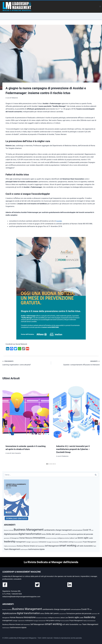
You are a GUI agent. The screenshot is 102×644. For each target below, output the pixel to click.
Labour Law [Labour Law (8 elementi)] (73, 538)
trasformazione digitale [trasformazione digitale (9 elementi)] (36, 549)
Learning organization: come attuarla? (26, 363)
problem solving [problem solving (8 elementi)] (68, 542)
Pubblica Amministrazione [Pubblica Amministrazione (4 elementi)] (10, 546)
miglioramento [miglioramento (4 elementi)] (35, 542)
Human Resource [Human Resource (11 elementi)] (26, 538)
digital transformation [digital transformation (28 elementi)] (30, 534)
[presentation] (26, 412)
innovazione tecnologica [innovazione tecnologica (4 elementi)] (51, 538)
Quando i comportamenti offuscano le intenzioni (76, 363)
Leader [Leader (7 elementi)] (91, 538)
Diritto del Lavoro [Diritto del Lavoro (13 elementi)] (53, 534)
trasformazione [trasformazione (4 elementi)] (24, 550)
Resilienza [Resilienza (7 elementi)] (20, 546)
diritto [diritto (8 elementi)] (44, 534)
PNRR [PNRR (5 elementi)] (61, 542)
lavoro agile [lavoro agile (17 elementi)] (83, 538)
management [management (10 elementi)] (21, 542)
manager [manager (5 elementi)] (28, 542)
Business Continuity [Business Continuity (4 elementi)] (9, 530)
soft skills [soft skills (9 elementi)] (80, 546)
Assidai (59, 221)
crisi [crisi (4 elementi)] (92, 530)
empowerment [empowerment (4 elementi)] (64, 534)
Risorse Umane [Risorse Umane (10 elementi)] (29, 546)
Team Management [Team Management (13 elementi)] (12, 549)
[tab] (47, 464)
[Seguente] (96, 423)
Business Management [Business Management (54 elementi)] (29, 530)
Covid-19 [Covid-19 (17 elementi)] (87, 530)
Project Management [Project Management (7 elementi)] (89, 542)
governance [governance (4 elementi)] (7, 538)
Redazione (15, 98)
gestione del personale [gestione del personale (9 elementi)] (85, 534)
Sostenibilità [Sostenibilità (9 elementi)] (88, 546)
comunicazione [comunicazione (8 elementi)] (77, 530)
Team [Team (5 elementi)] (95, 546)
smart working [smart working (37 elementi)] (68, 545)
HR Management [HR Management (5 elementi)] (14, 538)
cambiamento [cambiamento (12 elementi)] (49, 530)
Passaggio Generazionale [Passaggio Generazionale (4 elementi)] (53, 542)
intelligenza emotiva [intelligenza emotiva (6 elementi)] (63, 538)
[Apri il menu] (100, 6)
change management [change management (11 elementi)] (64, 530)
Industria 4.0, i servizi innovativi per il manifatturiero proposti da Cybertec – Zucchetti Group (73, 449)
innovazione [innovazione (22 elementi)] (39, 538)
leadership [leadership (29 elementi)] (10, 541)
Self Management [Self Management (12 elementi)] (52, 546)
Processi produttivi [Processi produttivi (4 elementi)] (78, 542)
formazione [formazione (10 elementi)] (72, 534)
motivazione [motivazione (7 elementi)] (42, 542)
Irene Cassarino (16, 453)
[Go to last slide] (6, 423)
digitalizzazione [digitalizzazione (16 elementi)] (11, 534)
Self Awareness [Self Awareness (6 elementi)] (40, 546)
